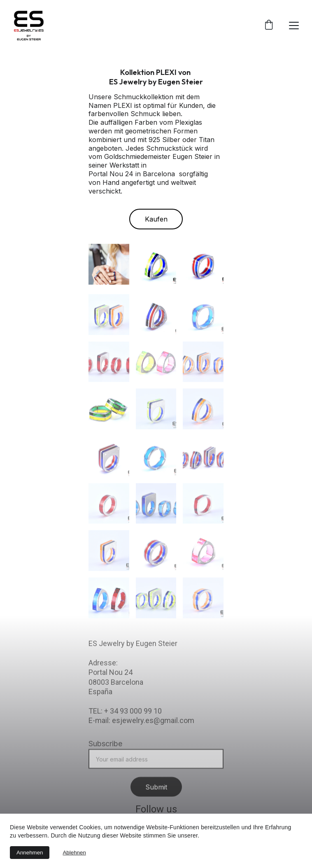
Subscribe (105, 750)
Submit (156, 793)
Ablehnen (74, 853)
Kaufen (156, 219)
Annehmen (30, 853)
